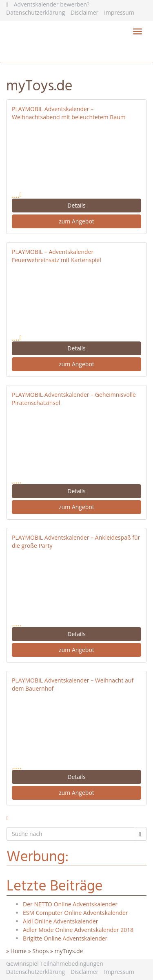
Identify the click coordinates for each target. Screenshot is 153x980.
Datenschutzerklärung (35, 12)
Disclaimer (84, 12)
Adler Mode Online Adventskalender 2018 (78, 930)
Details (76, 205)
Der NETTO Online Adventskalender (70, 904)
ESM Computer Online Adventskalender (75, 913)
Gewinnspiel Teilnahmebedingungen (55, 964)
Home (19, 951)
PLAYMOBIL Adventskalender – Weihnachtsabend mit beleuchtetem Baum (69, 113)
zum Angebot (76, 221)
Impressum (119, 12)
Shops (40, 951)
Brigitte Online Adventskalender (65, 938)
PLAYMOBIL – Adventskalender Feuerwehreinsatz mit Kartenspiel (57, 256)
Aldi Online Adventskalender (61, 921)
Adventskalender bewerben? (52, 4)
